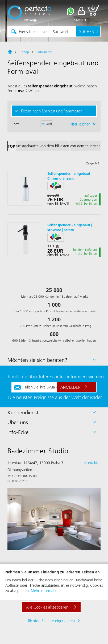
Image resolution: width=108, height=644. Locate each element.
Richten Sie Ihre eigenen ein (51, 621)
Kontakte (92, 463)
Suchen (87, 31)
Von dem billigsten (54, 146)
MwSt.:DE (82, 20)
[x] (43, 124)
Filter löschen (80, 124)
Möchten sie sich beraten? (37, 360)
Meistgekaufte (27, 146)
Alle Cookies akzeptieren (47, 607)
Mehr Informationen (47, 591)
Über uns (18, 422)
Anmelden (70, 387)
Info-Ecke (18, 432)
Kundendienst (23, 412)
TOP (11, 146)
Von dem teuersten (85, 146)
